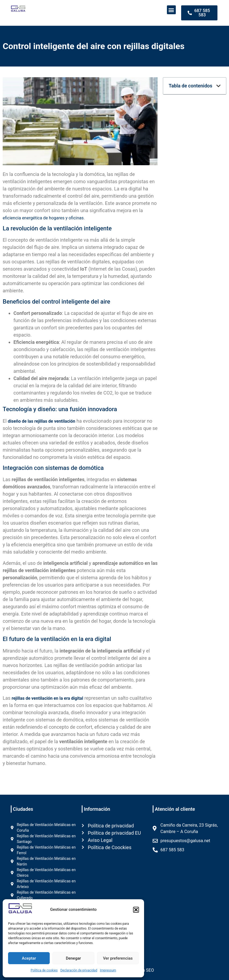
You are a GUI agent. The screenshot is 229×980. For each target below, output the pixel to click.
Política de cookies (44, 970)
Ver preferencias (118, 958)
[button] (136, 910)
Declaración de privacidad (79, 970)
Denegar (73, 958)
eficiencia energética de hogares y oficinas (43, 218)
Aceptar (29, 958)
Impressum (108, 970)
